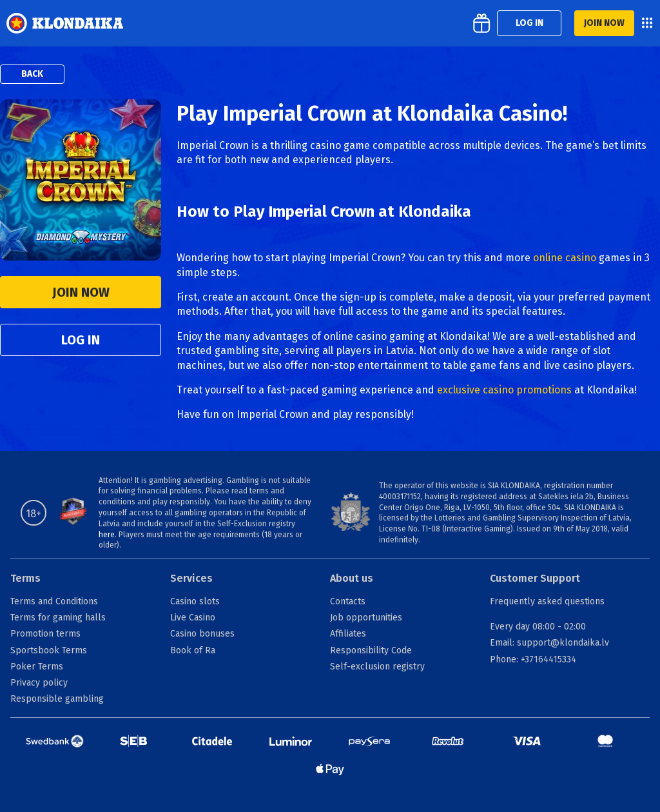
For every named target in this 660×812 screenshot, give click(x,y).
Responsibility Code (371, 650)
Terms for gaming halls (58, 618)
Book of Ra (193, 650)
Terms (25, 578)
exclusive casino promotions (504, 390)
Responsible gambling (57, 699)
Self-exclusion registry (377, 667)
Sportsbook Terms (49, 650)
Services (191, 578)
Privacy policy (39, 683)
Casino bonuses (202, 634)
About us (352, 578)
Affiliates (348, 634)
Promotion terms (45, 634)
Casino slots (195, 601)
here (107, 535)
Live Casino (193, 618)
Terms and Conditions (54, 601)
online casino (565, 258)
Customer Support (535, 578)
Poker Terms (37, 667)
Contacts (348, 601)
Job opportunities (366, 618)
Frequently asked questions (547, 601)
